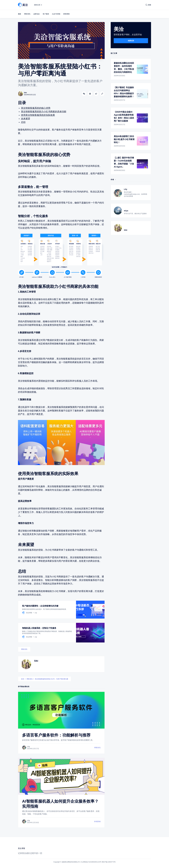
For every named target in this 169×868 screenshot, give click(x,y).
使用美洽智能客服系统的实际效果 (38, 115)
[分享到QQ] (90, 94)
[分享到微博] (96, 94)
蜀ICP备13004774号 (109, 862)
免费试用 (131, 41)
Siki (36, 661)
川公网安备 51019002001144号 (91, 862)
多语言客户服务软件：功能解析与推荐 (56, 735)
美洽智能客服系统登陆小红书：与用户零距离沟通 (52, 679)
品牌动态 (37, 14)
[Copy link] (102, 94)
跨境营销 (66, 14)
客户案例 (46, 14)
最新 (20, 14)
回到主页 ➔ (38, 5)
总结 (23, 122)
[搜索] (148, 5)
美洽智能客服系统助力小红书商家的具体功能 (44, 112)
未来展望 (26, 119)
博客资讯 (27, 14)
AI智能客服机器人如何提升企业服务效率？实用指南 (60, 804)
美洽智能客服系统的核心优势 (36, 108)
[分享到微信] (84, 94)
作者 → (113, 180)
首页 (23, 679)
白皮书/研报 (56, 14)
